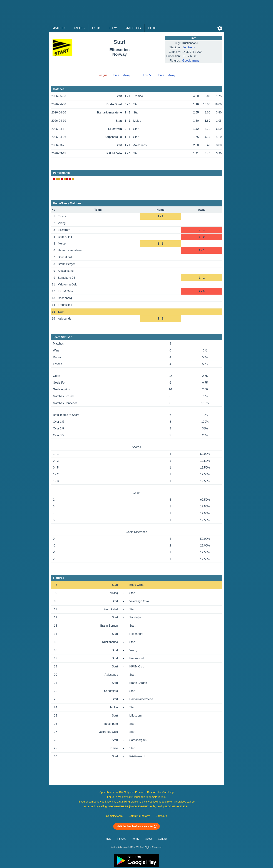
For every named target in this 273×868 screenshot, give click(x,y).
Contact (162, 839)
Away (127, 75)
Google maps (191, 61)
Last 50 (148, 75)
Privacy (122, 839)
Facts (97, 28)
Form (113, 28)
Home (115, 75)
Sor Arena (189, 47)
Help (109, 839)
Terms (136, 839)
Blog (152, 28)
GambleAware (114, 816)
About (148, 839)
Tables (79, 28)
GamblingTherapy (139, 816)
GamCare (161, 816)
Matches (59, 28)
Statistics (133, 28)
